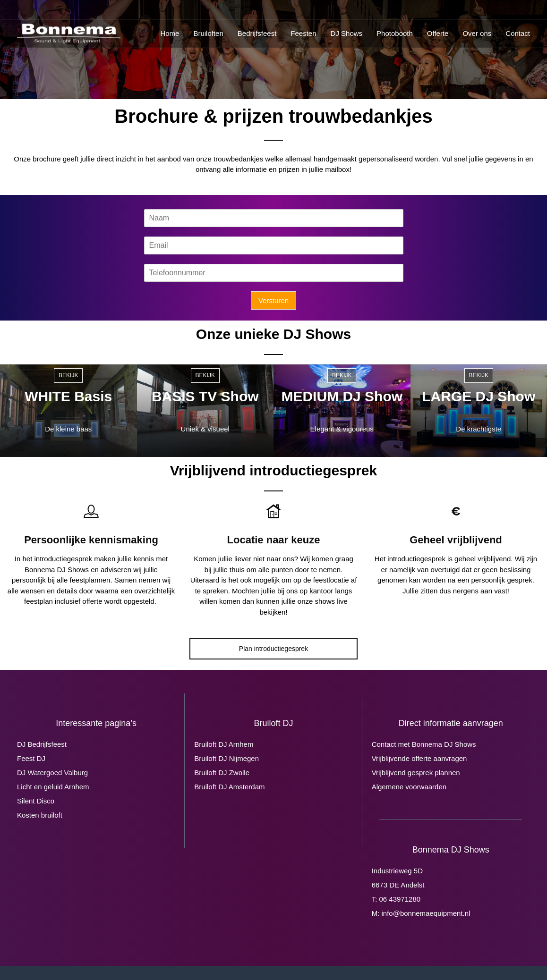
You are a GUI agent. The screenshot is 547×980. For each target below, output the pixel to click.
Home (170, 33)
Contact (518, 33)
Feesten (303, 33)
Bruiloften (208, 33)
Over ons (477, 33)
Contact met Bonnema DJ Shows (424, 744)
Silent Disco (36, 801)
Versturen (273, 300)
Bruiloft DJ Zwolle (222, 773)
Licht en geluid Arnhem (53, 787)
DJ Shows (347, 33)
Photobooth (395, 33)
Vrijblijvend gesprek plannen (416, 773)
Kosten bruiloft (40, 815)
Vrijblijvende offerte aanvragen (419, 758)
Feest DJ (31, 758)
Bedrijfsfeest (257, 33)
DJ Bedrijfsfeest (42, 744)
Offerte (438, 33)
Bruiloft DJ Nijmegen (226, 758)
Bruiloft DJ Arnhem (224, 744)
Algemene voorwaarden (409, 787)
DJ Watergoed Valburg (52, 773)
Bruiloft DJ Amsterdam (229, 787)
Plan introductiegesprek (273, 649)
